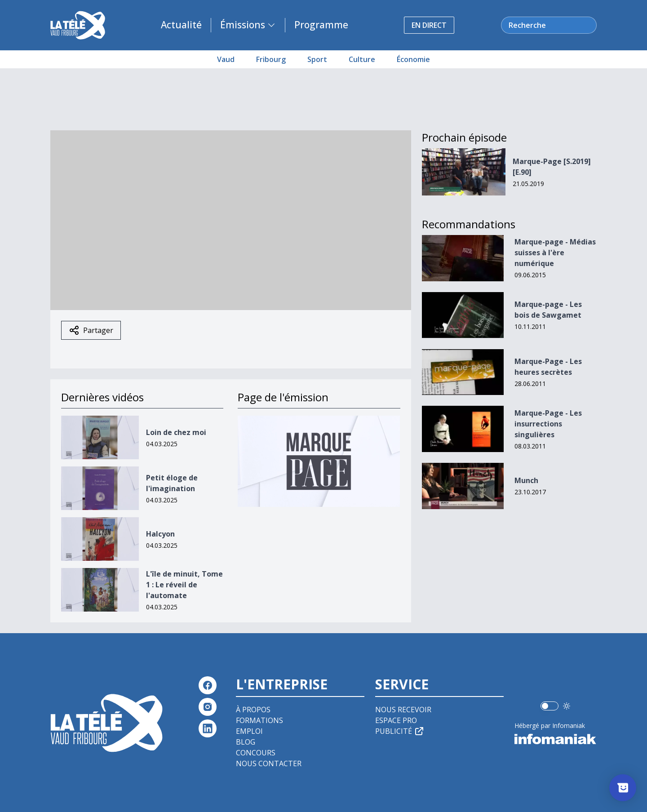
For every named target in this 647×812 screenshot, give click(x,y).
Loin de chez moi (176, 432)
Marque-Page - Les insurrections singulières (548, 424)
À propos (253, 710)
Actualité (181, 25)
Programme (321, 25)
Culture (362, 59)
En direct (429, 25)
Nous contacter (269, 763)
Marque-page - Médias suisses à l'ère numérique (555, 253)
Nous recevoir (403, 710)
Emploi (249, 731)
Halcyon (160, 534)
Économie (413, 59)
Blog (246, 742)
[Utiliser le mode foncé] (567, 706)
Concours (256, 753)
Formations (259, 720)
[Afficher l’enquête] (623, 788)
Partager (91, 330)
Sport (317, 59)
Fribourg (271, 59)
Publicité (400, 731)
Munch (526, 480)
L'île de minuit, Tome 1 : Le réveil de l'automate (184, 585)
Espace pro (396, 720)
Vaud (226, 59)
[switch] (550, 706)
